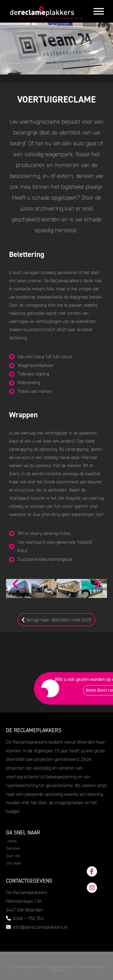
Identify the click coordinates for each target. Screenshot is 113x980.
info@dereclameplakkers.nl (40, 927)
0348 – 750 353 (28, 918)
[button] (16, 584)
